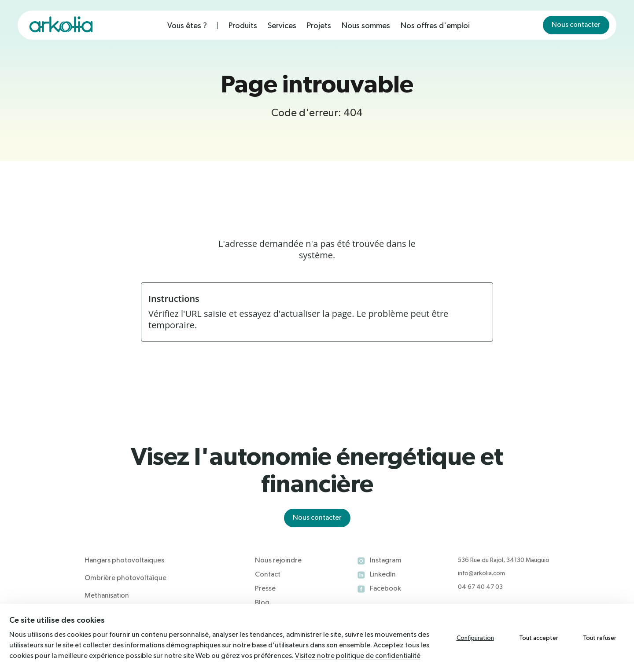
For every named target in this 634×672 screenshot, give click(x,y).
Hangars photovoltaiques (124, 561)
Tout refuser (600, 638)
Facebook (385, 589)
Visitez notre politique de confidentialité (358, 656)
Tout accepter (539, 638)
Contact (268, 575)
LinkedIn (383, 575)
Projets (319, 26)
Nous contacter (576, 25)
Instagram (386, 561)
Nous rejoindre (278, 561)
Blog (262, 603)
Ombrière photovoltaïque (125, 578)
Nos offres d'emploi (435, 26)
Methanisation (107, 596)
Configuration (475, 638)
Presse (265, 589)
